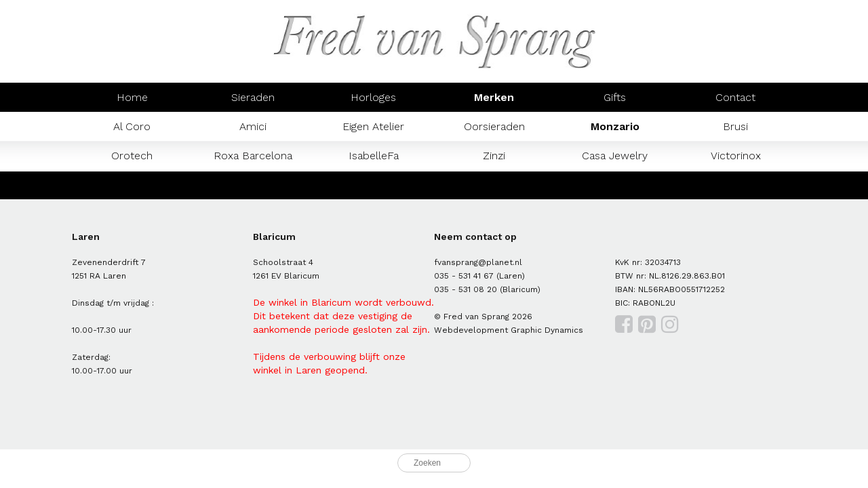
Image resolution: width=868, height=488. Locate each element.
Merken (494, 97)
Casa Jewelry (615, 156)
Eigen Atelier (373, 126)
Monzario (615, 126)
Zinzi (494, 156)
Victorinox (736, 156)
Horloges (373, 97)
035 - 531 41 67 (464, 276)
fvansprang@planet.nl (478, 262)
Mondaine (132, 185)
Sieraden (253, 97)
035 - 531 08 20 (466, 289)
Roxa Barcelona (253, 156)
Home (132, 97)
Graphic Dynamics (547, 330)
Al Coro (132, 126)
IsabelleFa (374, 156)
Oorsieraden (494, 126)
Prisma (253, 185)
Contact (735, 97)
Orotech (132, 156)
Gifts (615, 97)
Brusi (735, 126)
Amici (253, 126)
